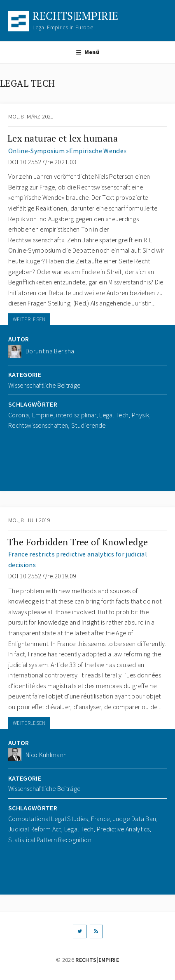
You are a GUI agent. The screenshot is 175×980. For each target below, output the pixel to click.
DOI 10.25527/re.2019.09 (42, 576)
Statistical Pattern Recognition (50, 840)
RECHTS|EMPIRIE (75, 16)
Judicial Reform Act (35, 829)
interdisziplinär (76, 415)
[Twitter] (79, 931)
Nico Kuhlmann (46, 755)
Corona (19, 415)
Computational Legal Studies (48, 819)
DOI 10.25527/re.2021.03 (42, 162)
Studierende (89, 425)
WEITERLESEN (29, 319)
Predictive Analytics (123, 829)
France (100, 819)
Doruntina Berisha (50, 351)
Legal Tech (114, 415)
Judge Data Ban (134, 819)
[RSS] (96, 931)
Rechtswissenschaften (38, 425)
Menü (87, 52)
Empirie (43, 415)
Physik (140, 415)
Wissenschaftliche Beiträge (44, 385)
